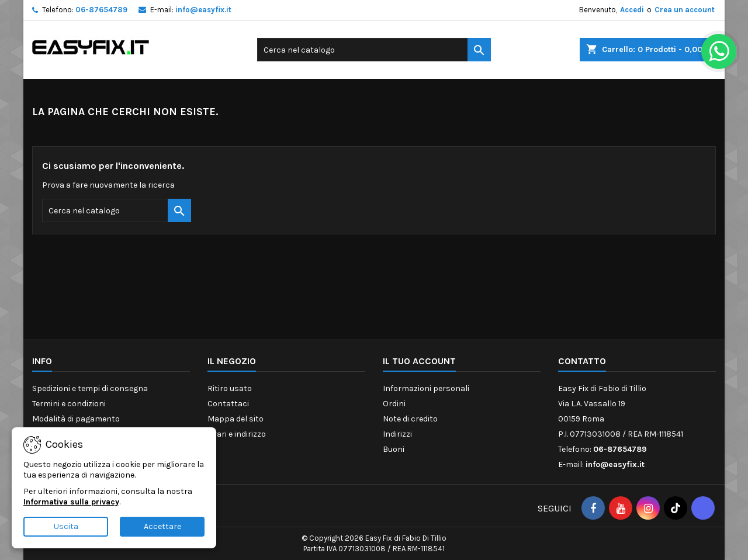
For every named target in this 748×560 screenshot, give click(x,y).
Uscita (66, 526)
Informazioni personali (426, 388)
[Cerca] (374, 50)
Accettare (162, 526)
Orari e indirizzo (237, 434)
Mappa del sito (236, 419)
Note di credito (410, 419)
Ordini (394, 404)
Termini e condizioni (69, 404)
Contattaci (228, 404)
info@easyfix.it (203, 10)
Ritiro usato (230, 388)
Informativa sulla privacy (71, 502)
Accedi (632, 10)
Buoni (394, 449)
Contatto (582, 361)
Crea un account (685, 10)
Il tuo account (419, 361)
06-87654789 (101, 10)
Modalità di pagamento (76, 419)
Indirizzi (397, 434)
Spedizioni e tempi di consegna (90, 388)
